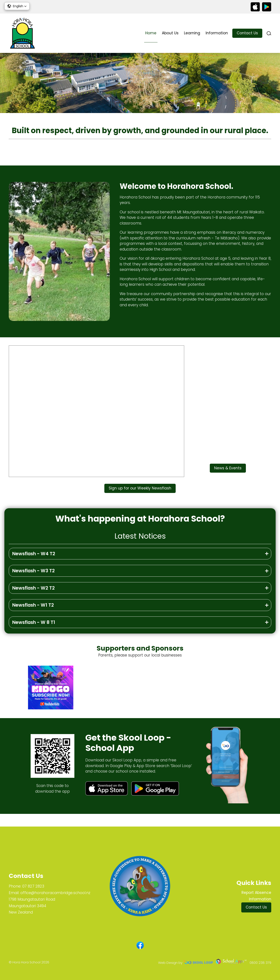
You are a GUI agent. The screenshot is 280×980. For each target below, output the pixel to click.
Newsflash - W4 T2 (34, 566)
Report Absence (256, 893)
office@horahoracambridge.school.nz (55, 893)
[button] (17, 6)
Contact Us (247, 33)
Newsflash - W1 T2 (33, 617)
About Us (170, 33)
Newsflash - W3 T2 (33, 583)
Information (217, 33)
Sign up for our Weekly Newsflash (140, 499)
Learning (192, 33)
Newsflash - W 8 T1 (34, 634)
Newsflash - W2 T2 (33, 600)
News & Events (228, 479)
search (269, 33)
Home (151, 33)
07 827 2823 (33, 886)
